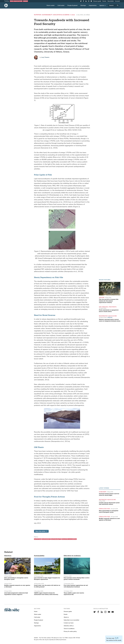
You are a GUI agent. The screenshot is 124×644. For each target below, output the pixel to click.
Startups (83, 5)
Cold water (61, 5)
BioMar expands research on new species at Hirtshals (109, 519)
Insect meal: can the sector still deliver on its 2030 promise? (47, 586)
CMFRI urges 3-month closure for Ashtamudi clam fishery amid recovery (46, 594)
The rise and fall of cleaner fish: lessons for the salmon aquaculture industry (109, 301)
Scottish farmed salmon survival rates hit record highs (109, 495)
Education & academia (61, 15)
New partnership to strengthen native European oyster (109, 512)
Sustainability (47, 15)
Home (36, 612)
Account (117, 1)
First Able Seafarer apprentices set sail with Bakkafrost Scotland (76, 586)
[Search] (114, 5)
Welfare (102, 297)
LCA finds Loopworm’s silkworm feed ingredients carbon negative (16, 594)
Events (104, 1)
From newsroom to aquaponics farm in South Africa (109, 311)
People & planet (72, 5)
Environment (46, 539)
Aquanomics (93, 5)
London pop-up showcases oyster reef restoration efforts (109, 504)
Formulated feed (104, 509)
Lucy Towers (45, 57)
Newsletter (111, 1)
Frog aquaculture (16, 1)
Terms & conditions (69, 629)
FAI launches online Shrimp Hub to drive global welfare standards (77, 579)
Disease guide (97, 1)
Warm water (51, 5)
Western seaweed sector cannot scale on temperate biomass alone (110, 320)
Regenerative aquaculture (108, 316)
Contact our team (69, 623)
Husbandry (103, 492)
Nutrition (38, 15)
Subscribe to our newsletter (71, 620)
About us (66, 617)
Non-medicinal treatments (108, 307)
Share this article (41, 531)
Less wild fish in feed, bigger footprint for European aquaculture (47, 579)
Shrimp (25, 1)
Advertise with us (69, 626)
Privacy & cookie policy (70, 631)
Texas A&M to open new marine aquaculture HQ (74, 594)
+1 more (72, 15)
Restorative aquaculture (107, 500)
